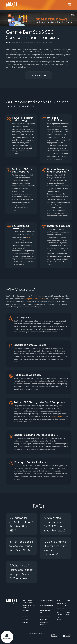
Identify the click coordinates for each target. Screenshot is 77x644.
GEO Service (27, 619)
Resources (60, 609)
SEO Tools (67, 605)
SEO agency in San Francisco (35, 299)
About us (60, 604)
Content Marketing (46, 600)
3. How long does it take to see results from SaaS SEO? (21, 546)
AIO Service (26, 616)
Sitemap (25, 623)
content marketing (58, 416)
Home (8, 42)
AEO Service (43, 619)
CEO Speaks (59, 618)
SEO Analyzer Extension (44, 624)
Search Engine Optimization (27, 601)
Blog (58, 600)
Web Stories (59, 613)
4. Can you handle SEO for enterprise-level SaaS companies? (56, 548)
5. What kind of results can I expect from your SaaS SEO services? (21, 572)
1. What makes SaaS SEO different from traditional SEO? (21, 524)
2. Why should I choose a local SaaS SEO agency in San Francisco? (55, 524)
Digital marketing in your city (29, 607)
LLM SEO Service (45, 616)
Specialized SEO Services (45, 612)
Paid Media (26, 611)
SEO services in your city (46, 607)
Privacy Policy (68, 613)
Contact (68, 600)
